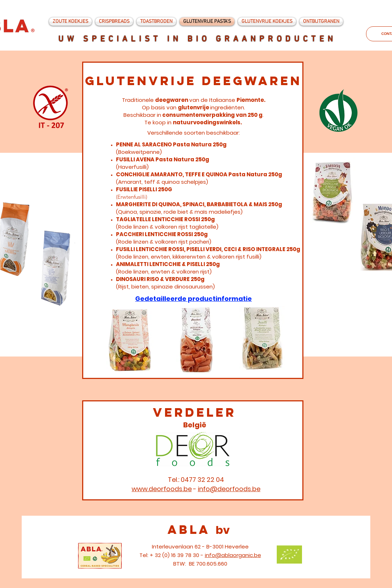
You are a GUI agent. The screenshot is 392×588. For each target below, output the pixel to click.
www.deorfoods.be (162, 489)
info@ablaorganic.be (233, 555)
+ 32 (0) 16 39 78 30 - (177, 555)
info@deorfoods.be (229, 489)
